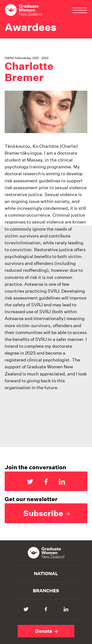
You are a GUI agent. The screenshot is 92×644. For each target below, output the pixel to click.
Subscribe (47, 513)
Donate (46, 631)
